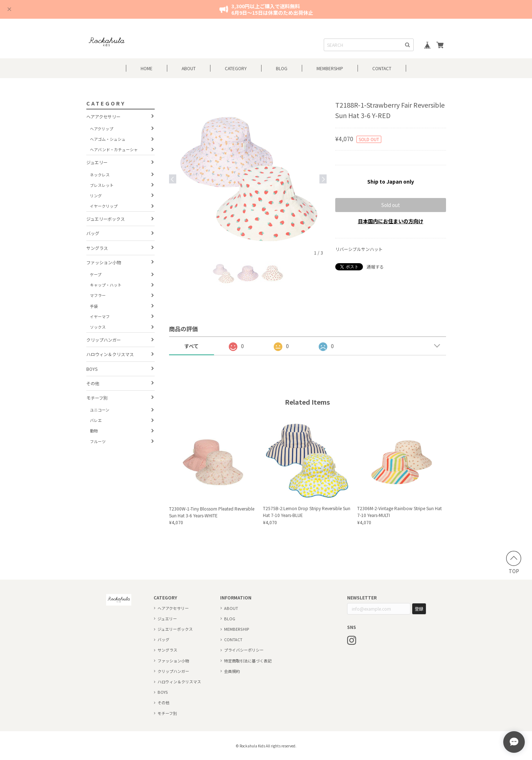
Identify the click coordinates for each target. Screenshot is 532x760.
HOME (147, 68)
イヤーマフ (100, 316)
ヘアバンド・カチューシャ (114, 149)
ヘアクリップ (102, 129)
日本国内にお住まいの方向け (391, 221)
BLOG (282, 68)
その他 (93, 383)
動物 (94, 431)
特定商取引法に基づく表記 (248, 661)
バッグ (93, 233)
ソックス (98, 327)
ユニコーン (100, 410)
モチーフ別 (97, 398)
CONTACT (382, 68)
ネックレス (100, 175)
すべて (191, 346)
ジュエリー (97, 162)
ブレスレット (102, 185)
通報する (375, 267)
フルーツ (98, 441)
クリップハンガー (104, 340)
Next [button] (323, 179)
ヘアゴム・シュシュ (108, 139)
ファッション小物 (104, 262)
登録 (419, 609)
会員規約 (232, 671)
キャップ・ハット (106, 285)
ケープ (96, 274)
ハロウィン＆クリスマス (110, 354)
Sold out (391, 205)
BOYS (92, 369)
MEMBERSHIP (237, 629)
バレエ (96, 420)
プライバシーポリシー (244, 650)
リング (96, 195)
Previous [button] (173, 179)
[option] (248, 179)
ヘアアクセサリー (103, 116)
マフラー (98, 295)
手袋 (94, 306)
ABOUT (189, 68)
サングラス (97, 248)
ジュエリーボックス (106, 219)
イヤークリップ (104, 206)
